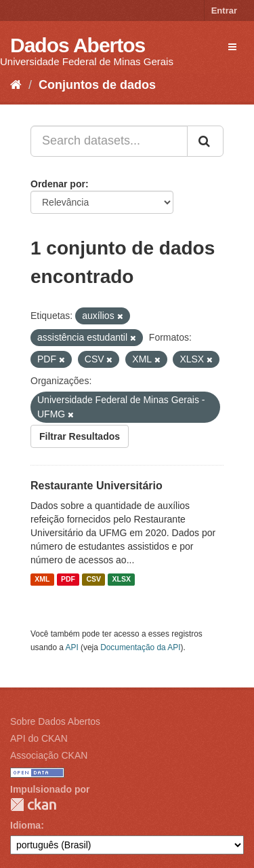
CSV (93, 580)
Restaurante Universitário (97, 486)
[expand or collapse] (232, 47)
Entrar (224, 11)
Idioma (25, 825)
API (72, 647)
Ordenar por (58, 184)
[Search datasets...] (109, 141)
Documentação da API (140, 647)
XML (42, 580)
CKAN (33, 805)
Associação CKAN (49, 755)
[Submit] (205, 141)
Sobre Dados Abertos (55, 721)
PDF (68, 580)
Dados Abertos (78, 45)
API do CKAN (39, 738)
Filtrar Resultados (80, 436)
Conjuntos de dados (97, 85)
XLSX (122, 580)
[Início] (16, 85)
